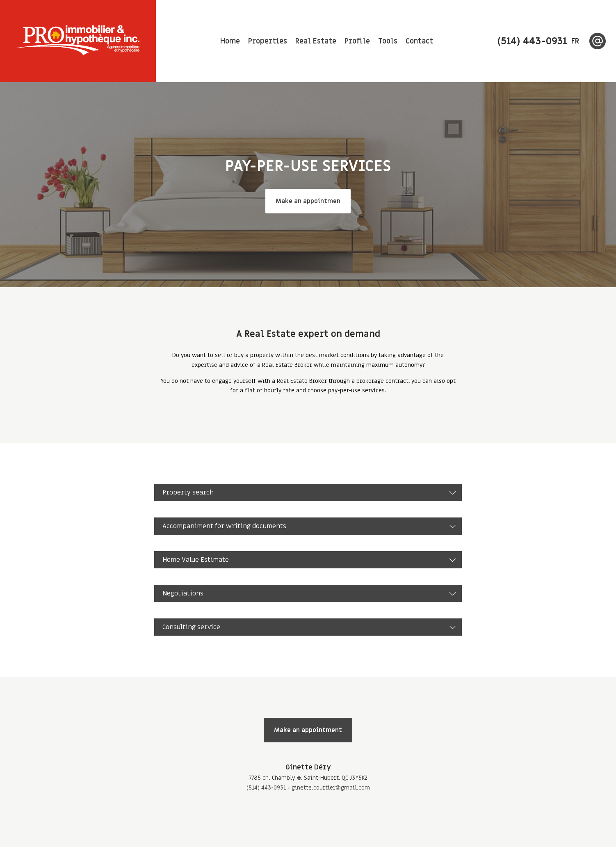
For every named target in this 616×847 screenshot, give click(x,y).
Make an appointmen (308, 201)
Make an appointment (308, 730)
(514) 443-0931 (266, 788)
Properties (268, 41)
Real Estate (316, 41)
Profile (357, 41)
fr (575, 41)
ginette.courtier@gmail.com (331, 788)
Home (230, 41)
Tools (388, 41)
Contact (419, 41)
